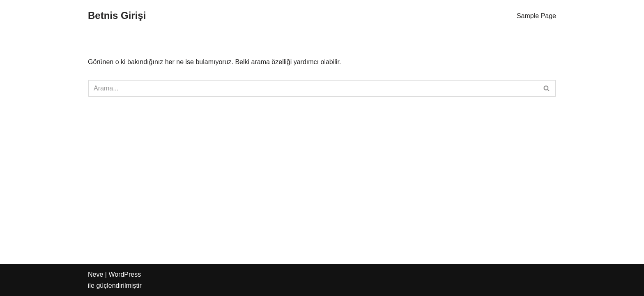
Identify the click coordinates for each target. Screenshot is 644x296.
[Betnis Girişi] (117, 16)
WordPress (125, 274)
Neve (95, 274)
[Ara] (313, 88)
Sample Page (536, 16)
